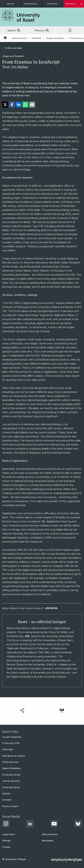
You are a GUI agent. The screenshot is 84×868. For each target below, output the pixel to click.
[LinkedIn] (30, 824)
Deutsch (10, 4)
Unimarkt (7, 800)
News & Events (19, 38)
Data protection (50, 834)
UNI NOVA (36, 38)
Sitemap (6, 841)
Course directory (11, 781)
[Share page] (22, 711)
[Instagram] (6, 824)
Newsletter (48, 841)
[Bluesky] (78, 824)
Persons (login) (10, 806)
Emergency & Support (14, 756)
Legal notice (9, 834)
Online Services (10, 762)
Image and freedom (55, 38)
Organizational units (33, 4)
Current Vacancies (12, 737)
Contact (6, 847)
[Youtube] (54, 824)
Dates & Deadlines (12, 768)
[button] (5, 105)
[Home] (5, 38)
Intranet (6, 794)
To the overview (13, 48)
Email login (8, 749)
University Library (11, 775)
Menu (70, 31)
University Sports (11, 787)
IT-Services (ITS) (11, 743)
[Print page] (62, 710)
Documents (52, 4)
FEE (27, 636)
